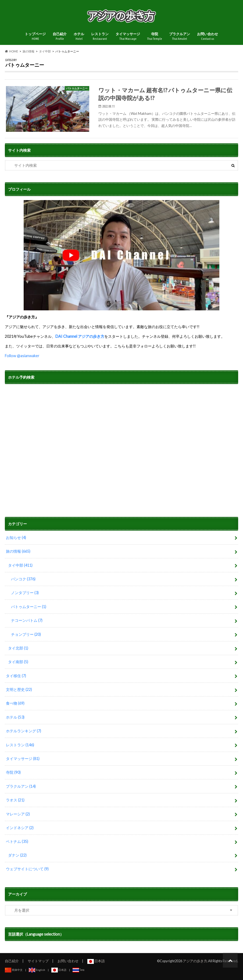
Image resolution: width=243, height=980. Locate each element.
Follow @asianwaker (22, 356)
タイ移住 (16, 676)
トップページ (35, 36)
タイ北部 (18, 648)
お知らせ (16, 537)
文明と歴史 (19, 689)
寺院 (155, 36)
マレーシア (18, 814)
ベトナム (17, 841)
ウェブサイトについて (27, 869)
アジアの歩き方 (195, 961)
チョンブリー (26, 634)
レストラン (100, 36)
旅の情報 (18, 551)
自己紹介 (60, 36)
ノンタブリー (25, 593)
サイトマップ (38, 961)
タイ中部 (20, 565)
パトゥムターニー (29, 607)
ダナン (17, 855)
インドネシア (20, 828)
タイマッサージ (128, 36)
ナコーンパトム (27, 620)
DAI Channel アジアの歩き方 (80, 336)
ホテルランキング (24, 731)
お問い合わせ (208, 36)
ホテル (79, 36)
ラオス (15, 800)
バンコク (23, 579)
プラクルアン (180, 36)
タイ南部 (18, 662)
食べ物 (15, 703)
